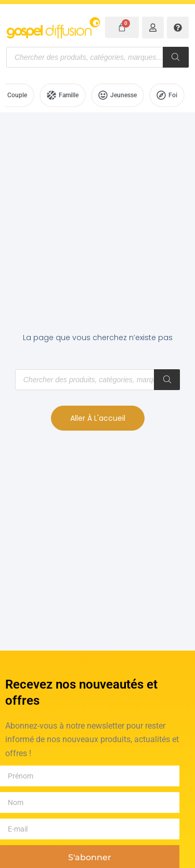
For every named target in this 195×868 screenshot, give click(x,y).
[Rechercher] (176, 57)
